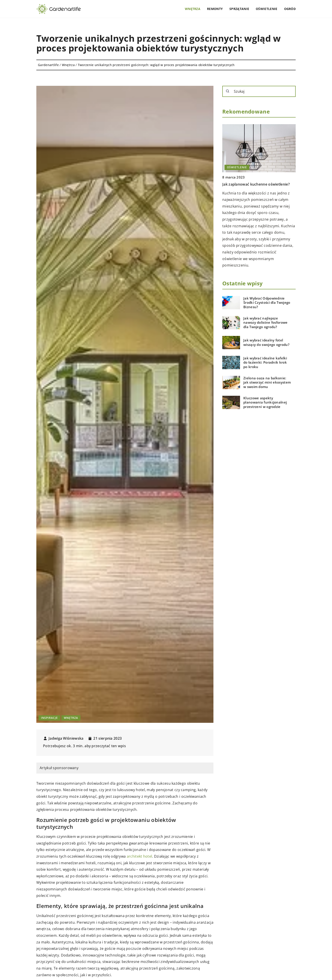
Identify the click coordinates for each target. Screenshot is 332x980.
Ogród (290, 9)
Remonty (215, 9)
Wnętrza (193, 9)
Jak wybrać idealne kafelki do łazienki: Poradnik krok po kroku (265, 363)
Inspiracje (49, 718)
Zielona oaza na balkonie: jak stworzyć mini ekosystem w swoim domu (267, 382)
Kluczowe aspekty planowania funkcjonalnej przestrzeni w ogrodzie (265, 402)
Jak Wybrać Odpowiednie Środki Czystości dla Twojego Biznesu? (267, 303)
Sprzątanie (239, 9)
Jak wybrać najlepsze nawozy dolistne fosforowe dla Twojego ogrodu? (266, 323)
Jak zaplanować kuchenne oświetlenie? (256, 184)
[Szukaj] (228, 91)
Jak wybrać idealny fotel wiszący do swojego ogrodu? (266, 342)
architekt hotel (140, 856)
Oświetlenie (267, 9)
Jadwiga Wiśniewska (66, 738)
